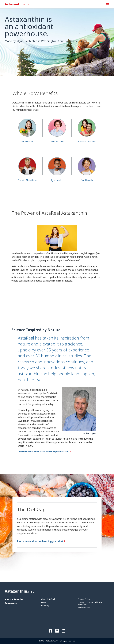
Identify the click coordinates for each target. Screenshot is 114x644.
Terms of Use (84, 608)
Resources (11, 603)
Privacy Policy (84, 599)
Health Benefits (14, 599)
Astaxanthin (18, 4)
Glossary (45, 605)
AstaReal (53, 641)
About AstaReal (48, 599)
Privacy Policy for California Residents (90, 603)
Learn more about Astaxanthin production (43, 452)
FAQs (44, 602)
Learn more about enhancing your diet (40, 541)
